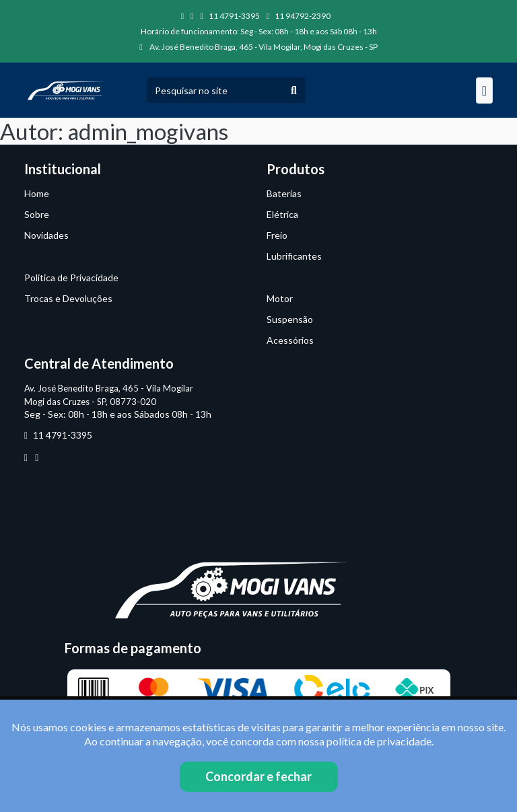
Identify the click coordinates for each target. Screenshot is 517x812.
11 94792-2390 (299, 16)
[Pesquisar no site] (215, 90)
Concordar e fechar (258, 776)
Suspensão (290, 319)
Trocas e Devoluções (68, 298)
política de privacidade (379, 741)
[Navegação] (484, 90)
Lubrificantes (294, 256)
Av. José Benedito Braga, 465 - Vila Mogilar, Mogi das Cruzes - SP (258, 47)
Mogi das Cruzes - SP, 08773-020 (90, 402)
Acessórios (290, 340)
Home (37, 193)
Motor (280, 298)
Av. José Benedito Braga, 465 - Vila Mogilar (109, 388)
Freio (277, 235)
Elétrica (282, 214)
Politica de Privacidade (71, 278)
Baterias (284, 193)
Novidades (46, 235)
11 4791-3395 (230, 16)
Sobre (37, 214)
